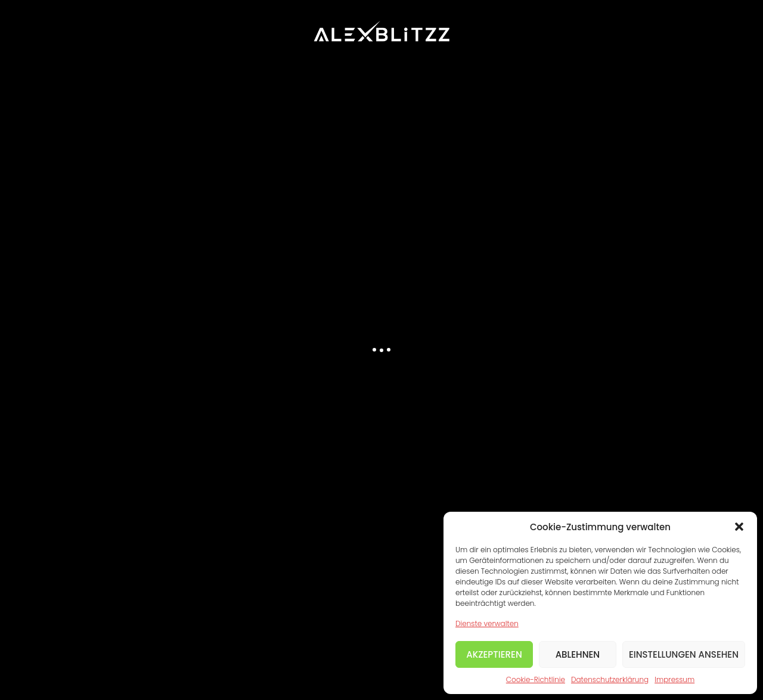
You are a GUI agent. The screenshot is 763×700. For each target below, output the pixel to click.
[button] (739, 527)
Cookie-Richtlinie (536, 679)
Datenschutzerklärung (610, 679)
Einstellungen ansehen (684, 654)
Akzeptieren (494, 654)
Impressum (674, 679)
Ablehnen (578, 654)
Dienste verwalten (487, 623)
